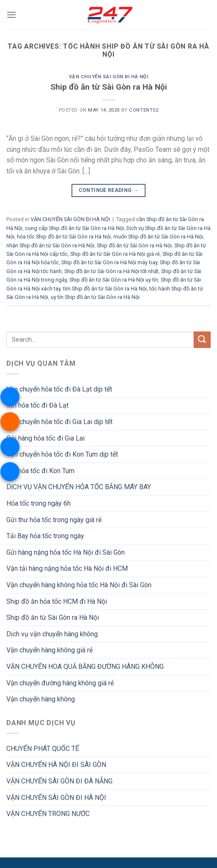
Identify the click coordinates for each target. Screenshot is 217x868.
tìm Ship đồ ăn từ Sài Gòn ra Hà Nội (105, 289)
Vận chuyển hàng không (41, 699)
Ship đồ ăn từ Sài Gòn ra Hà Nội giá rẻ (115, 254)
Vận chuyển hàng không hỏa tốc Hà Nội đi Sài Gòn (79, 585)
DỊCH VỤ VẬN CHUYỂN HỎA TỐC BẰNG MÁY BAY (79, 487)
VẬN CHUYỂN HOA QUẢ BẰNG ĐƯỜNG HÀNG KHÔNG (85, 667)
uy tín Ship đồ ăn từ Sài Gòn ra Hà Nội (95, 297)
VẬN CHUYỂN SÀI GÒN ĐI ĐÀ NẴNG (59, 781)
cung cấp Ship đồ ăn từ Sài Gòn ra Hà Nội (74, 228)
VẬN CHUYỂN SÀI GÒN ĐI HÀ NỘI (109, 77)
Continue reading (109, 190)
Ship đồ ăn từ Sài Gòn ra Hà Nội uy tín (114, 280)
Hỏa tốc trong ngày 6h (38, 503)
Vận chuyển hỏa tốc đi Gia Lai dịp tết (59, 422)
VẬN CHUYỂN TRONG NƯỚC (48, 814)
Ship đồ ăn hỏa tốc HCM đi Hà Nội (57, 601)
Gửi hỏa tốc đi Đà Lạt (37, 405)
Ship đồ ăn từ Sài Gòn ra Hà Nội (109, 87)
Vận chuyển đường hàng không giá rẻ (60, 683)
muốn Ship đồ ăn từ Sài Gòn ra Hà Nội (158, 237)
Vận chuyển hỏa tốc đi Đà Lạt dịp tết (59, 389)
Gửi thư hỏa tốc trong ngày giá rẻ (54, 520)
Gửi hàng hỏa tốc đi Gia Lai (45, 438)
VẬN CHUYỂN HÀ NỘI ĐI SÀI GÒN (56, 765)
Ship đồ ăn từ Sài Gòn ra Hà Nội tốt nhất (111, 271)
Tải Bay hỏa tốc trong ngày (45, 536)
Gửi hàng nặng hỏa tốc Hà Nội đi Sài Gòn (66, 552)
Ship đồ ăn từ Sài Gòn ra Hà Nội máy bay (109, 262)
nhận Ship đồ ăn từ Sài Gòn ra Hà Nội (50, 245)
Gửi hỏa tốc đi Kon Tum (40, 471)
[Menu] (11, 15)
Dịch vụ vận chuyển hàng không (52, 634)
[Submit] (202, 340)
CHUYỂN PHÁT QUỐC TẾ (43, 749)
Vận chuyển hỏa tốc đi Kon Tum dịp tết (62, 454)
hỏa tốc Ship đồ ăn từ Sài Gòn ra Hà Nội (64, 237)
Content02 (144, 110)
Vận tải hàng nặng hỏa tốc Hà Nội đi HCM (67, 568)
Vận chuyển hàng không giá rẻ (49, 650)
